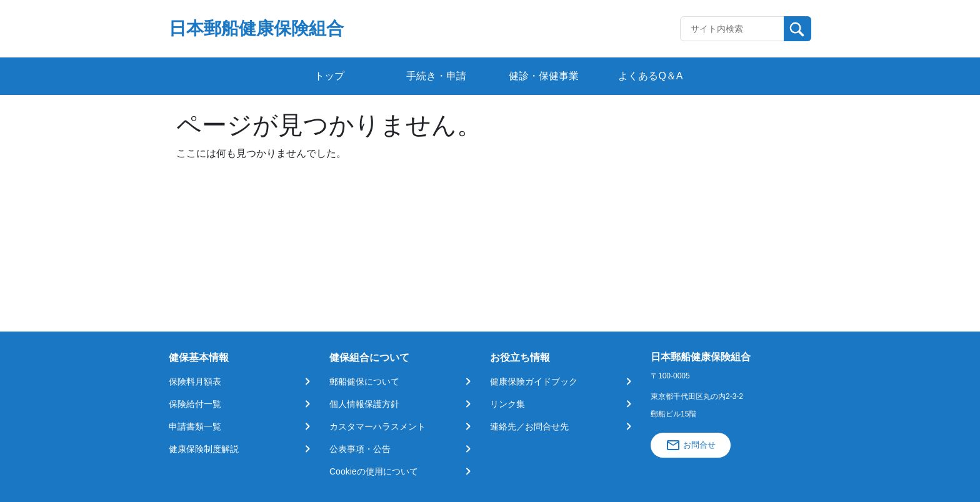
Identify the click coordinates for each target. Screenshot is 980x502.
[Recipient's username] (732, 29)
